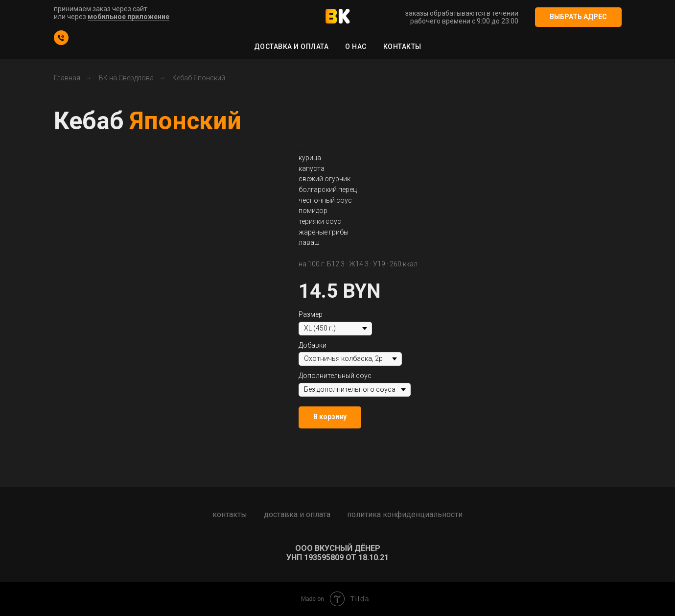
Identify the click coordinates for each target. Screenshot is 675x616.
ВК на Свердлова (126, 78)
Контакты (402, 47)
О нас (356, 47)
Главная (67, 78)
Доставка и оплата (291, 47)
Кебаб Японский (199, 78)
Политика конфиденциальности (405, 514)
